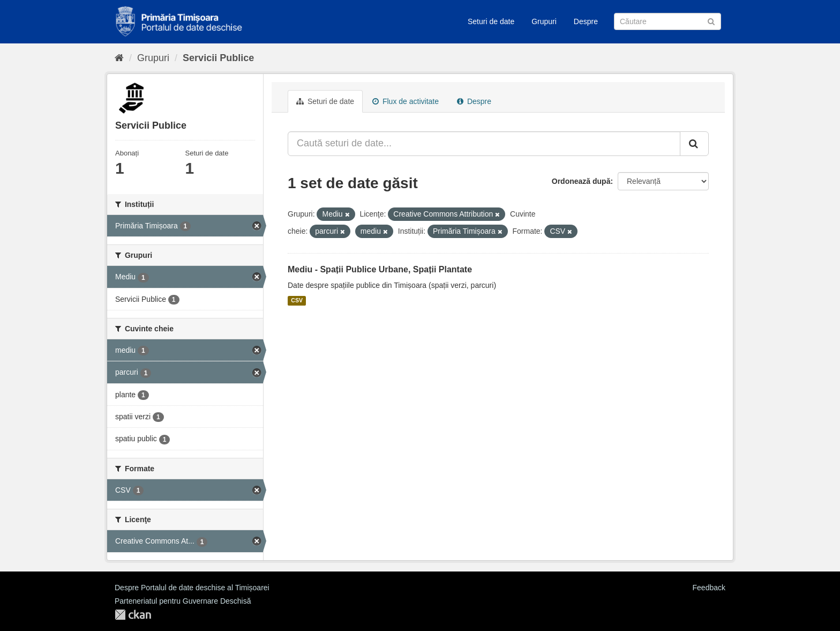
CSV (297, 301)
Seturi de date (491, 21)
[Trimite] (711, 21)
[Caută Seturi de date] (667, 21)
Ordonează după (581, 181)
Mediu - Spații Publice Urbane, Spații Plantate (380, 269)
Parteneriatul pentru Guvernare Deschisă (183, 601)
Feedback (709, 588)
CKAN (133, 615)
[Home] (119, 58)
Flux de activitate (406, 101)
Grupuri (544, 21)
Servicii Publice (218, 58)
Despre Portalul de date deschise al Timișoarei (192, 588)
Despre (586, 21)
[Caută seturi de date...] (484, 144)
